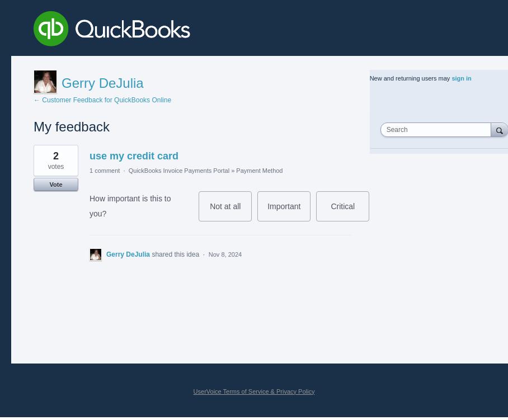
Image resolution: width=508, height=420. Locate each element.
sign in (461, 78)
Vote (56, 185)
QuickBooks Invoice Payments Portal (179, 171)
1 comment (105, 171)
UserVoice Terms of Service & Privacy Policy (254, 391)
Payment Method (259, 171)
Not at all (231, 212)
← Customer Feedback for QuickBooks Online (102, 100)
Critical (350, 212)
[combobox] (438, 130)
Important (289, 212)
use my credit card (134, 156)
